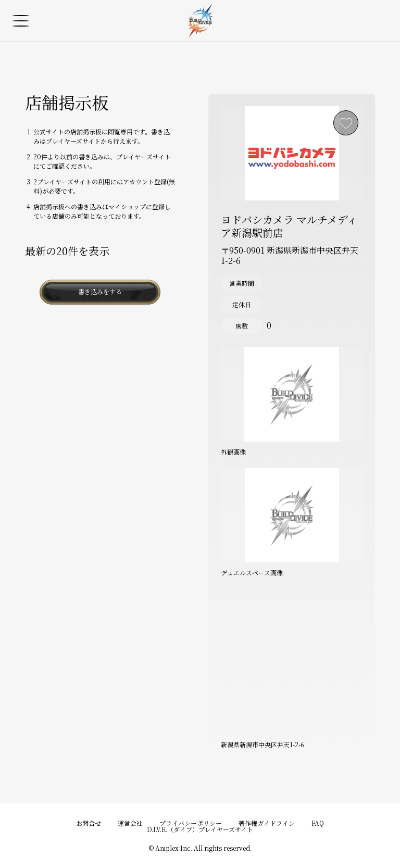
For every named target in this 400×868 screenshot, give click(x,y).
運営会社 (130, 823)
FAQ (318, 823)
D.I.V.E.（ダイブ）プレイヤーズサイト (200, 829)
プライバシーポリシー (191, 823)
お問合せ (89, 823)
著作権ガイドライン (267, 823)
